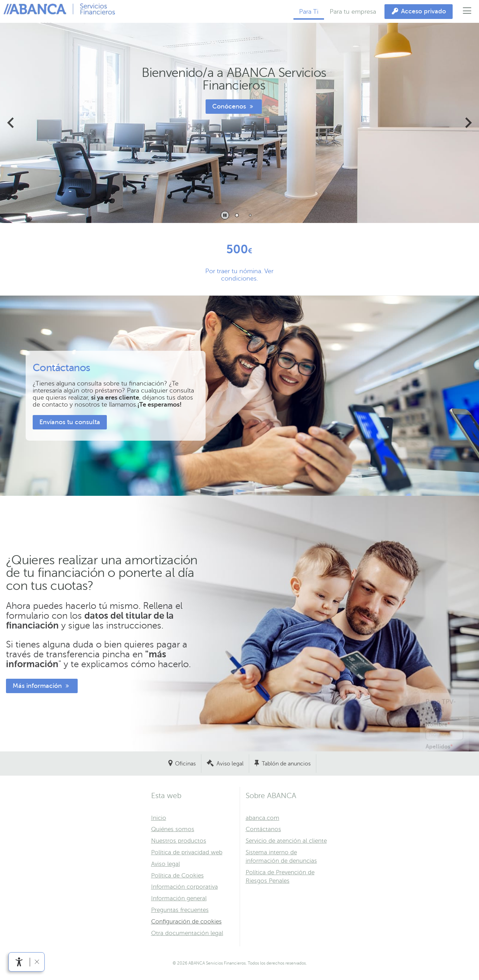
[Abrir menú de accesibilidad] (19, 962)
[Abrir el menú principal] (467, 12)
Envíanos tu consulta (70, 422)
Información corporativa (185, 887)
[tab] (237, 215)
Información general (179, 898)
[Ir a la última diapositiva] (11, 123)
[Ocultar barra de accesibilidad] (37, 962)
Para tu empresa (353, 12)
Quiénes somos (173, 829)
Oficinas (185, 764)
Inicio (159, 818)
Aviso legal (230, 764)
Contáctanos (263, 829)
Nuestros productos (179, 841)
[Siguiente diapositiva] (468, 123)
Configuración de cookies (186, 922)
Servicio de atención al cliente (286, 841)
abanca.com (263, 818)
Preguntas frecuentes (180, 910)
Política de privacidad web (187, 852)
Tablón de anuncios (286, 764)
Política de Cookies (177, 876)
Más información (42, 686)
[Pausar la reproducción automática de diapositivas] (225, 215)
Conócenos (234, 106)
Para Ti (309, 12)
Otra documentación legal (187, 933)
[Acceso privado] (419, 12)
